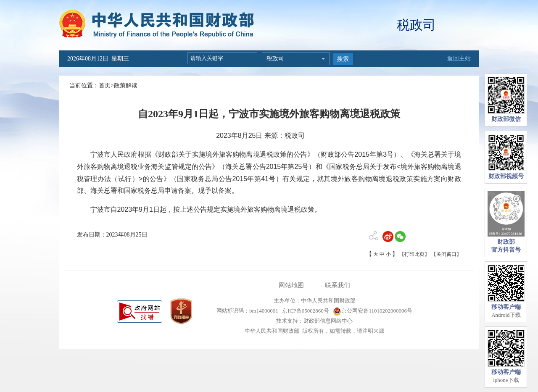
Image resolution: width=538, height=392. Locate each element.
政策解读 (126, 86)
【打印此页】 (414, 254)
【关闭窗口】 (446, 254)
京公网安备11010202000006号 (373, 311)
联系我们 (338, 285)
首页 (105, 86)
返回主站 (459, 59)
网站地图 (291, 285)
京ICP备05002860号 (305, 311)
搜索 (343, 59)
